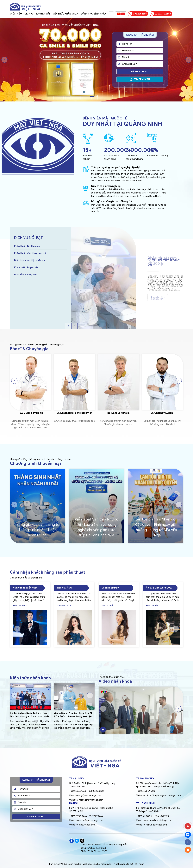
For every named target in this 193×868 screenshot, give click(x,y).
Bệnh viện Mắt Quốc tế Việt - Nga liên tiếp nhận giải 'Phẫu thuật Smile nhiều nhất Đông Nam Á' (30, 716)
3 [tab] (98, 97)
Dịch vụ (29, 14)
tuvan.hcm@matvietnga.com (157, 820)
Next (189, 60)
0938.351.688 (80, 791)
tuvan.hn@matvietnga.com (89, 820)
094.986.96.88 (148, 791)
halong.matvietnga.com (91, 800)
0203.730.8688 (160, 14)
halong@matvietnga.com (88, 796)
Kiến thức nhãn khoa (65, 14)
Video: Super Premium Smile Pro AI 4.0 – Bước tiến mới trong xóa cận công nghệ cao (73, 716)
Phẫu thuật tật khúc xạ (27, 253)
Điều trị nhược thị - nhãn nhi (30, 267)
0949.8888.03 (96, 816)
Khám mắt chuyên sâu (26, 275)
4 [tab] (100, 97)
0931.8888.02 (162, 816)
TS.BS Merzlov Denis (31, 413)
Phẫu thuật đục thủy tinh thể (30, 260)
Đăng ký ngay (140, 72)
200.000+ (118, 150)
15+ (87, 150)
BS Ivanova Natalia (119, 413)
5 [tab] (103, 97)
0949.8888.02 (80, 816)
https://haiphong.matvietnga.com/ (163, 796)
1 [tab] (92, 97)
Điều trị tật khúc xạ (29, 246)
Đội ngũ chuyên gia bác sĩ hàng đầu (112, 202)
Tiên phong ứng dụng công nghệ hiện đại (116, 167)
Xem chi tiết (158, 297)
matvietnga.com (87, 825)
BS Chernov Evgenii (163, 413)
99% (153, 150)
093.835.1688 (137, 14)
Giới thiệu (16, 14)
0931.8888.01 (147, 816)
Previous (4, 60)
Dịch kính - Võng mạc (26, 282)
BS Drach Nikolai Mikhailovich (75, 413)
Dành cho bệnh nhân (94, 14)
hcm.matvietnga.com (157, 825)
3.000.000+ (142, 150)
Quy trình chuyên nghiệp (106, 186)
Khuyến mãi (43, 14)
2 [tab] (96, 97)
